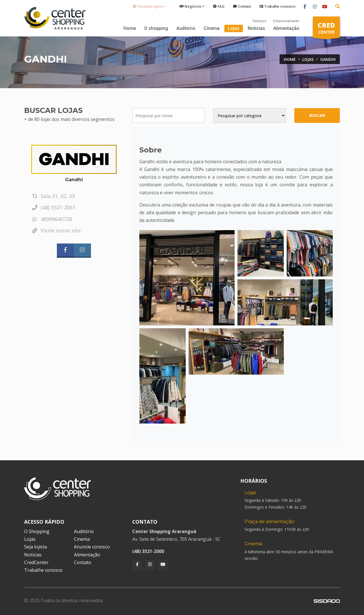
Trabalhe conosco (43, 570)
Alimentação (286, 28)
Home (130, 28)
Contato (83, 562)
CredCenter (36, 562)
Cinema (212, 28)
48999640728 (52, 219)
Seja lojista (36, 547)
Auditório (186, 28)
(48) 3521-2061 (53, 207)
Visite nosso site (56, 230)
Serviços (259, 21)
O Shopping (37, 531)
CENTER (326, 29)
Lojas (234, 28)
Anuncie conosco (92, 547)
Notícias (256, 28)
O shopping (156, 28)
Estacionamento (286, 21)
